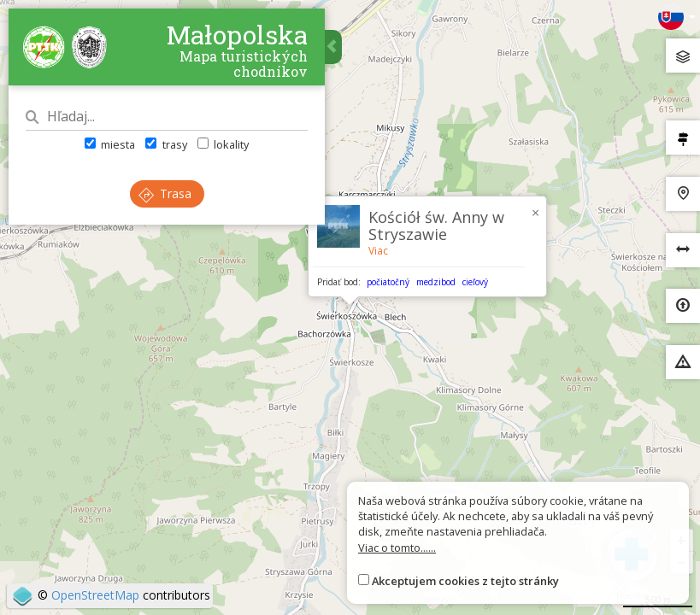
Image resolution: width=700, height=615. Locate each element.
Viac (378, 251)
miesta (110, 144)
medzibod (436, 282)
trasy (166, 144)
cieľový (475, 282)
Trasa (165, 193)
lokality (223, 144)
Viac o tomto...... (397, 548)
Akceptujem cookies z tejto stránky (465, 581)
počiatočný (388, 282)
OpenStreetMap (95, 595)
